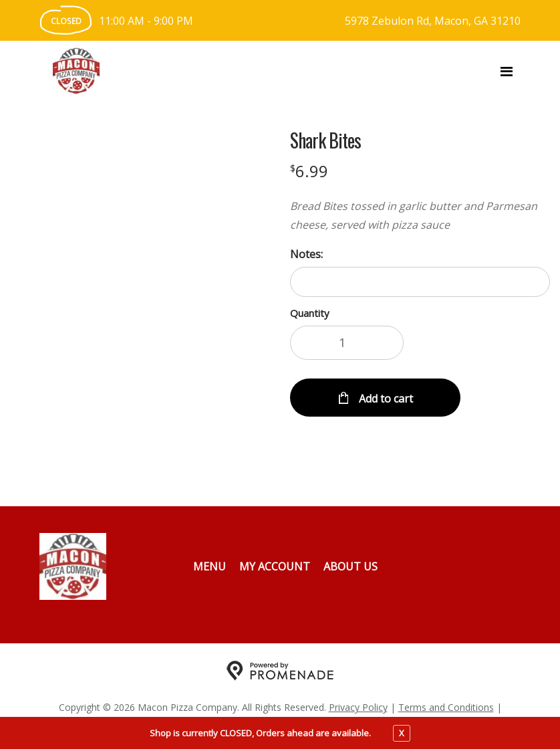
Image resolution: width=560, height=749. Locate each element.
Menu (209, 566)
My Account (275, 566)
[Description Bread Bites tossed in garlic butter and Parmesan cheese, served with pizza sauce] (420, 215)
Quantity (310, 313)
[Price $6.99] (309, 171)
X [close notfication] (402, 733)
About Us (351, 566)
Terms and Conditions (446, 707)
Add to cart (385, 399)
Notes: (306, 254)
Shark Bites (325, 140)
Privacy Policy (358, 707)
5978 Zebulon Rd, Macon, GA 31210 (433, 21)
